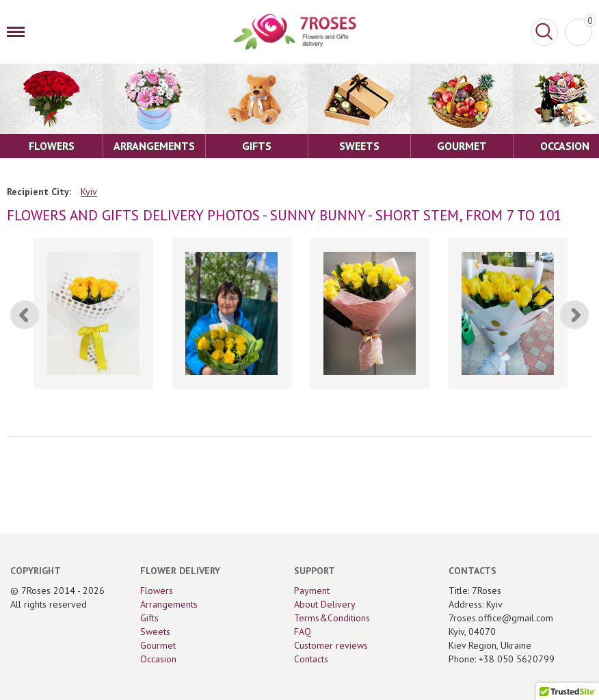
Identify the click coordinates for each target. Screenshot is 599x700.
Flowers (157, 591)
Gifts (149, 618)
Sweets (155, 632)
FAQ (303, 632)
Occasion (158, 659)
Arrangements (169, 604)
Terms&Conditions (332, 618)
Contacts (311, 659)
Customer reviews (331, 645)
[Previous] (25, 315)
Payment (312, 591)
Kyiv (89, 192)
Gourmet (158, 645)
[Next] (574, 315)
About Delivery (325, 604)
